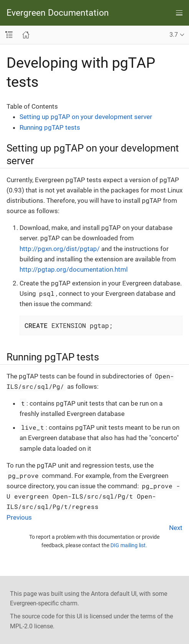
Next (176, 528)
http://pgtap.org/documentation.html (74, 269)
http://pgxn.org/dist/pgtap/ (60, 249)
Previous (19, 517)
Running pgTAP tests (50, 127)
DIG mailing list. (129, 545)
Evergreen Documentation (58, 13)
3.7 (174, 35)
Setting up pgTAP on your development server (86, 117)
